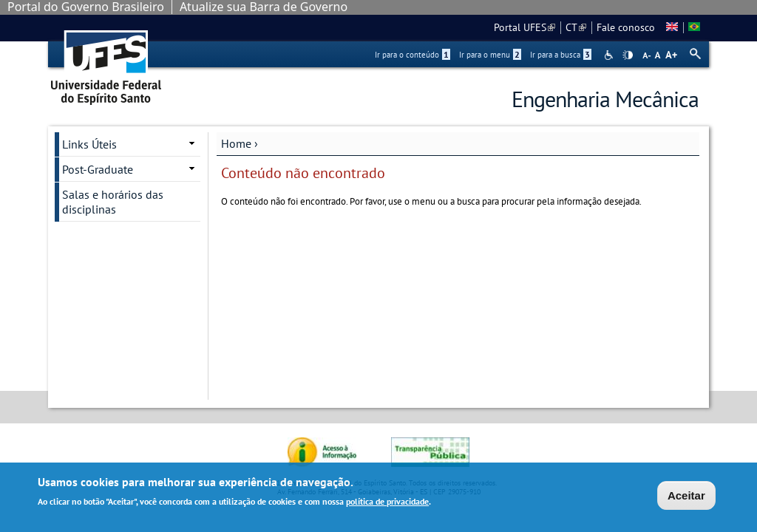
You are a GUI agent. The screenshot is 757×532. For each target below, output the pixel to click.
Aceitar (686, 495)
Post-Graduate (98, 169)
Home (236, 143)
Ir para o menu (490, 55)
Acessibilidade (610, 55)
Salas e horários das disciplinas (113, 202)
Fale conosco (626, 27)
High (628, 55)
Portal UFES (525, 27)
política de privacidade (387, 501)
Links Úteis (89, 144)
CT (576, 27)
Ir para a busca (561, 55)
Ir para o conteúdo (413, 55)
